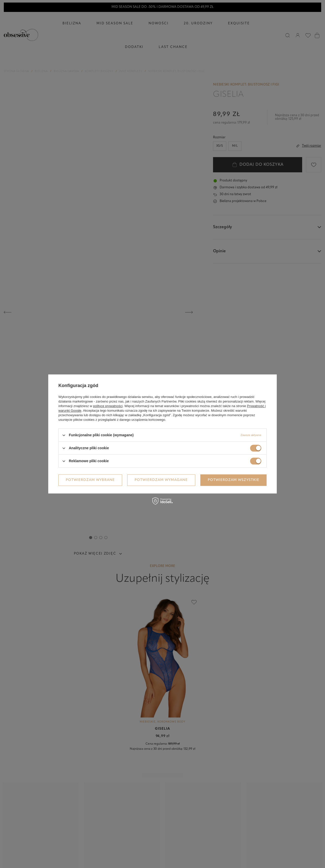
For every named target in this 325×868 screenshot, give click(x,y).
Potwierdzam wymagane (161, 480)
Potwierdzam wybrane (90, 480)
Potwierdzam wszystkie (233, 480)
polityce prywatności (108, 406)
